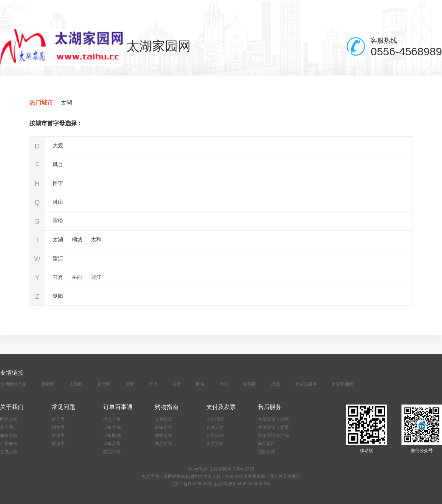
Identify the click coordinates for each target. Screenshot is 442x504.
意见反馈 (9, 452)
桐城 (77, 239)
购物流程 (164, 435)
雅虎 (153, 384)
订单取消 (112, 435)
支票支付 (215, 444)
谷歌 (177, 384)
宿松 (58, 221)
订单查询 (112, 427)
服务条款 (9, 435)
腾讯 (224, 384)
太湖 (66, 103)
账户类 (58, 419)
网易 (200, 384)
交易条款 (164, 419)
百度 (130, 384)
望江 (58, 258)
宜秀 (58, 277)
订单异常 (112, 444)
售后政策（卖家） (276, 427)
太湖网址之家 (13, 384)
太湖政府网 (306, 384)
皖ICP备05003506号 (192, 484)
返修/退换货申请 (274, 435)
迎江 (96, 277)
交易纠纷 (112, 452)
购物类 (58, 427)
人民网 (76, 384)
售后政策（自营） (276, 419)
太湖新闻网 (343, 384)
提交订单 (112, 419)
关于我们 (9, 427)
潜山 (58, 202)
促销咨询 (164, 427)
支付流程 (215, 419)
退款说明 (267, 452)
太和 (96, 239)
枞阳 (58, 296)
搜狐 (276, 384)
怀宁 (58, 183)
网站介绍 (9, 419)
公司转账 (215, 435)
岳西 (77, 277)
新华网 (104, 384)
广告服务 (9, 444)
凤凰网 (48, 384)
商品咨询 (164, 444)
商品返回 (267, 444)
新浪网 (250, 384)
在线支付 (215, 427)
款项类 (58, 435)
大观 (58, 146)
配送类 (58, 444)
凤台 (58, 164)
